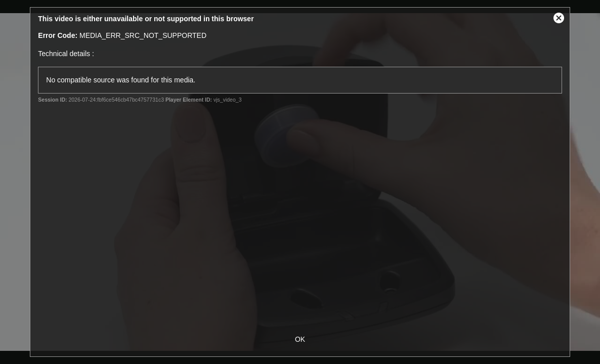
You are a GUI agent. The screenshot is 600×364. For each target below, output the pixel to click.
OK (300, 339)
